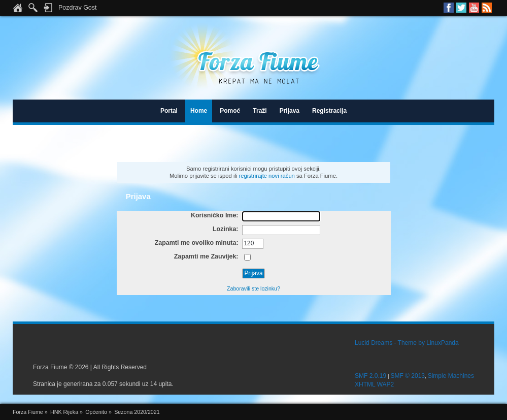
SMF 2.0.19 (370, 376)
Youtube (474, 8)
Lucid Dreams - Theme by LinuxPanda (407, 343)
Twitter (461, 8)
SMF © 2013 (408, 376)
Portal (169, 111)
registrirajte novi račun (267, 176)
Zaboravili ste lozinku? (253, 288)
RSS (487, 8)
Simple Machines (451, 376)
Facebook (449, 8)
